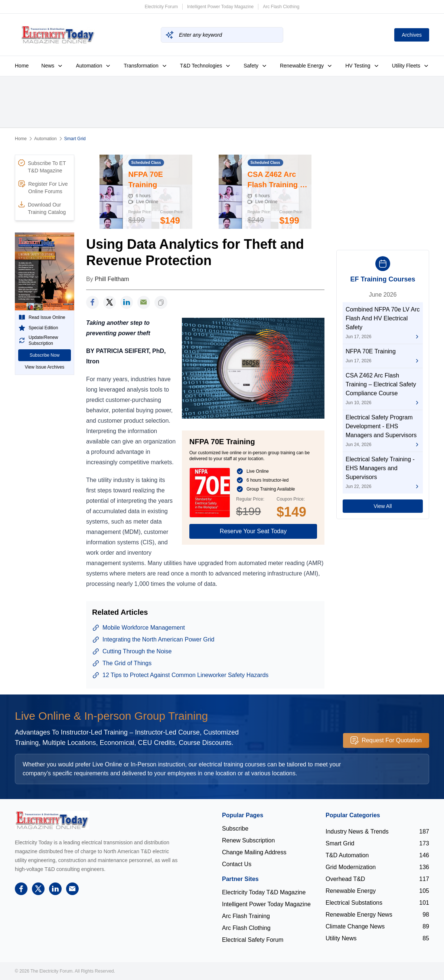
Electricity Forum (161, 7)
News (52, 66)
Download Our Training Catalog (42, 208)
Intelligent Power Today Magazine (220, 7)
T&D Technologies (205, 66)
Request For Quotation (386, 740)
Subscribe (235, 829)
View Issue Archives (45, 367)
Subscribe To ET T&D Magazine (42, 166)
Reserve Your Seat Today (253, 531)
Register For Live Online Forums (43, 187)
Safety (255, 66)
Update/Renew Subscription (38, 340)
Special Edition (38, 328)
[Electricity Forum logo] (52, 820)
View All (383, 506)
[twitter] (110, 302)
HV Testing (362, 66)
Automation (93, 66)
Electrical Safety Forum (253, 940)
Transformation (146, 66)
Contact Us (237, 864)
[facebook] (92, 302)
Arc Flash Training (246, 916)
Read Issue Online (42, 317)
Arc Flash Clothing (281, 7)
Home (22, 66)
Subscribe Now (45, 355)
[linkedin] (127, 302)
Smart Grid (75, 139)
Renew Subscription (248, 840)
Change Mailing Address (254, 852)
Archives (412, 35)
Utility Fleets (411, 66)
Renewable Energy (306, 66)
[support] (144, 302)
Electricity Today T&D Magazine (264, 892)
